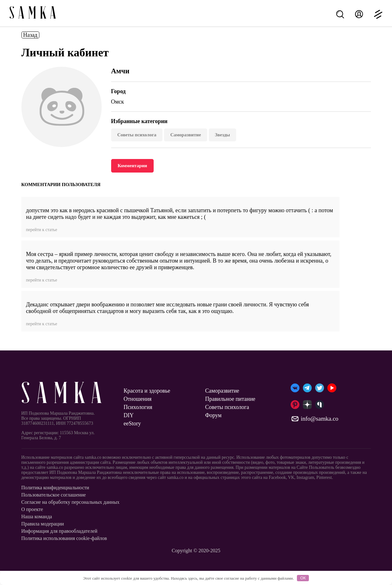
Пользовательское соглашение (54, 495)
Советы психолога (137, 135)
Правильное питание (230, 399)
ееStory (132, 423)
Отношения (138, 399)
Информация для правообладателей (60, 531)
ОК (303, 578)
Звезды (223, 135)
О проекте (32, 509)
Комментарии (133, 166)
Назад (30, 35)
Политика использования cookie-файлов (64, 538)
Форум (213, 415)
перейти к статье (42, 230)
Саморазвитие (186, 135)
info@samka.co (315, 419)
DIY (129, 415)
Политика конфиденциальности (55, 488)
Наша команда (37, 517)
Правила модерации (43, 524)
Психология (138, 407)
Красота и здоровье (147, 391)
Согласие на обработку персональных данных (71, 502)
